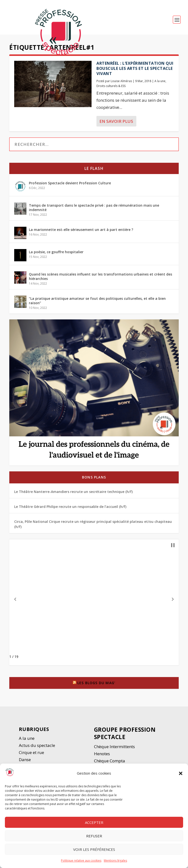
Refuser (94, 836)
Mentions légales (115, 861)
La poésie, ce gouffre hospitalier (56, 254)
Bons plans (94, 479)
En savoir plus (116, 123)
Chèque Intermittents (114, 749)
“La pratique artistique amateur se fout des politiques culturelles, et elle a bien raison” (97, 303)
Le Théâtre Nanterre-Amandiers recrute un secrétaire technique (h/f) (73, 494)
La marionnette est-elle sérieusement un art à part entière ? (81, 232)
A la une (160, 83)
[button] (181, 773)
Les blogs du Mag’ (96, 685)
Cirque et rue (31, 755)
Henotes (102, 756)
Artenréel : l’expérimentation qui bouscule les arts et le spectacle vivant (135, 71)
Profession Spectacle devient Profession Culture (70, 185)
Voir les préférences (94, 849)
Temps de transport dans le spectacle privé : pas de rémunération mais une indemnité (94, 210)
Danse (25, 762)
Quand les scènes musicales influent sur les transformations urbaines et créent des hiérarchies (100, 279)
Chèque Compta (110, 763)
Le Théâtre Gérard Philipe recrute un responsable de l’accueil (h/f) (70, 509)
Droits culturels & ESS (111, 88)
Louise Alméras (121, 83)
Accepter (94, 822)
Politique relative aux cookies (81, 861)
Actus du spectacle (37, 748)
